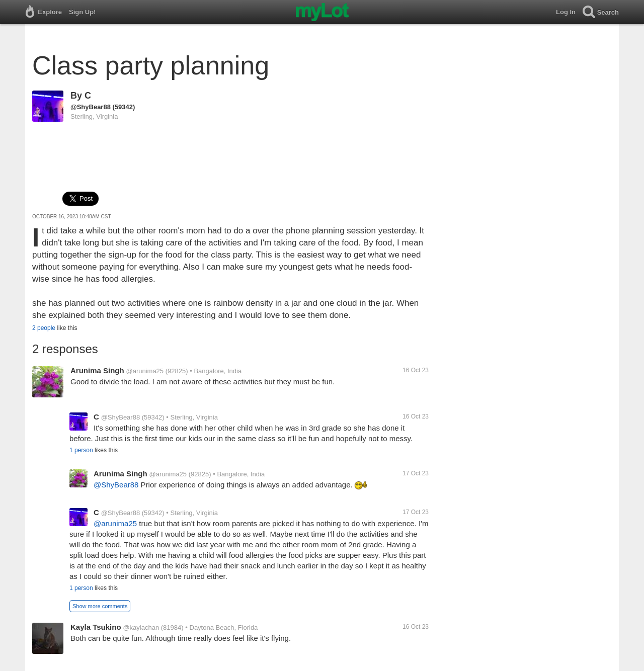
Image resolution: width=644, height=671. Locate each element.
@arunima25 (145, 371)
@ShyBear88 (91, 107)
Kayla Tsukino (96, 627)
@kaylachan (141, 627)
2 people (44, 328)
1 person (81, 450)
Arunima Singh (97, 370)
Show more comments (100, 606)
